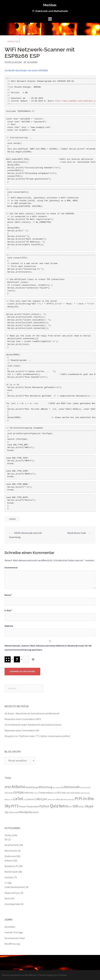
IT (6, 883)
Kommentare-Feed (15, 938)
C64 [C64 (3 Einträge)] (62, 787)
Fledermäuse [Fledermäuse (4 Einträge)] (46, 793)
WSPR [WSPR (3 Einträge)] (36, 812)
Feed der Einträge (14, 932)
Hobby (8, 835)
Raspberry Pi (11, 866)
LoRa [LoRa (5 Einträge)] (37, 799)
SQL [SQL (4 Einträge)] (7, 812)
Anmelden (10, 927)
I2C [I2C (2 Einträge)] (12, 800)
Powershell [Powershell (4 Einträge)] (33, 806)
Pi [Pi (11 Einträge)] (77, 799)
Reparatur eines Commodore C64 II (23, 719)
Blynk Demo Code (77, 533)
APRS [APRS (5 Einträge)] (8, 787)
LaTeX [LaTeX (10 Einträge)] (18, 799)
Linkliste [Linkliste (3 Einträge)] (30, 799)
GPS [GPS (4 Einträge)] (59, 793)
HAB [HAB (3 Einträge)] (63, 793)
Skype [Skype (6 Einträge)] (89, 806)
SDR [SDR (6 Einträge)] (75, 806)
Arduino (14, 41)
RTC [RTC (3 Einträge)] (70, 807)
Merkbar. (50, 5)
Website (9, 626)
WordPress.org (12, 944)
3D (6, 839)
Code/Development (15, 887)
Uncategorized (12, 904)
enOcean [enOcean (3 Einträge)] (9, 793)
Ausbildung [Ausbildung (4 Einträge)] (32, 787)
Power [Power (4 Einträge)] (23, 806)
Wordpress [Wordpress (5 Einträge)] (26, 812)
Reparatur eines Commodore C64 (22, 730)
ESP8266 (12, 519)
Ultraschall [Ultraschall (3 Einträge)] (14, 812)
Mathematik (11, 872)
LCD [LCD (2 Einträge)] (25, 800)
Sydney (50, 975)
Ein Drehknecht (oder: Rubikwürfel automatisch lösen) (33, 725)
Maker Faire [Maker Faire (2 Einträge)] (52, 800)
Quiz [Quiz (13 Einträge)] (54, 806)
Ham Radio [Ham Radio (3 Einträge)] (75, 793)
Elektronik (10, 856)
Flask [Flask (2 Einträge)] (36, 793)
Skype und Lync (12, 893)
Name (8, 595)
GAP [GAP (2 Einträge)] (55, 793)
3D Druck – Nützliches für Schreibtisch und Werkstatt (32, 713)
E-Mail (9, 610)
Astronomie (11, 851)
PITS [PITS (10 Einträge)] (15, 806)
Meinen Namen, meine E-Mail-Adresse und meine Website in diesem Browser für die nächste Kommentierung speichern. (48, 648)
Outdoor (9, 877)
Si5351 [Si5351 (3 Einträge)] (81, 807)
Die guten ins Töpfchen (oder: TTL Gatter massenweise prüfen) (37, 736)
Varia (7, 898)
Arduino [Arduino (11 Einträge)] (18, 787)
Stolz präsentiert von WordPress (19, 975)
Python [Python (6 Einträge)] (44, 806)
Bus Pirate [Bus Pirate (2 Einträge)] (56, 788)
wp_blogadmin (30, 62)
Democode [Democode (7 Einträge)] (72, 787)
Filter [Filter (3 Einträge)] (32, 793)
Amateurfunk (12, 845)
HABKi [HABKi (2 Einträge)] (68, 793)
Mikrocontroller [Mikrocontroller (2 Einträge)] (69, 800)
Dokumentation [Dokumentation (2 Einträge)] (86, 788)
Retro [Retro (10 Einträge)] (63, 806)
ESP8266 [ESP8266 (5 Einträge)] (18, 792)
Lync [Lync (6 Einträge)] (44, 799)
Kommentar (11, 567)
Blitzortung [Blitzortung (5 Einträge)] (45, 787)
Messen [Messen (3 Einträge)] (60, 799)
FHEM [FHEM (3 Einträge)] (26, 793)
